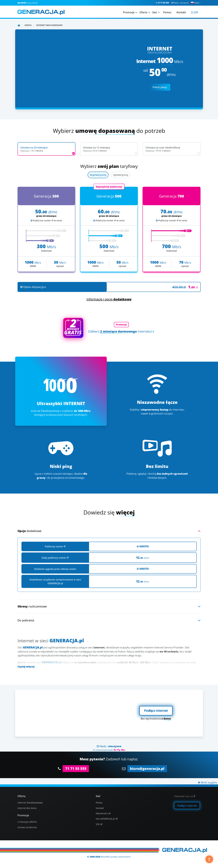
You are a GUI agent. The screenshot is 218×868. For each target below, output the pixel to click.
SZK (98, 824)
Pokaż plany (160, 87)
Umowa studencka (27, 827)
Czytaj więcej (26, 667)
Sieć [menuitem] (155, 12)
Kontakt (100, 808)
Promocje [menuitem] (129, 12)
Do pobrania (26, 620)
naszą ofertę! (28, 3)
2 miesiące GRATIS (27, 822)
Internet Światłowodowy (30, 803)
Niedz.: (180, 3)
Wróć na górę (207, 783)
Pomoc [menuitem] (167, 12)
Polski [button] (196, 3)
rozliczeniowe (32, 606)
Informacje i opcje (109, 299)
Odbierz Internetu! (120, 331)
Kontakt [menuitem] (181, 12)
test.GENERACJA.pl (105, 819)
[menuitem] (195, 12)
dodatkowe (29, 531)
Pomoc (99, 803)
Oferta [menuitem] (143, 12)
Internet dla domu (27, 808)
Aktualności (102, 813)
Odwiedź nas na (185, 796)
